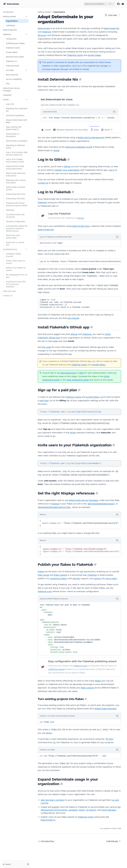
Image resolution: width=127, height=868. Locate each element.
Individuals (10, 25)
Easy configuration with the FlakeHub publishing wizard (82, 661)
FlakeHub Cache (13, 48)
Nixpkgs (55, 504)
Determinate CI (48, 820)
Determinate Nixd (81, 226)
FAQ (8, 84)
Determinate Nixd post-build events (16, 174)
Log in (112, 170)
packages (73, 810)
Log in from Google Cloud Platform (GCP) (15, 160)
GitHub (67, 166)
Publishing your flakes (15, 43)
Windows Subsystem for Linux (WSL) (71, 130)
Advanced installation (15, 115)
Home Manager (109, 810)
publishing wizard (56, 669)
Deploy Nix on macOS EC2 (15, 244)
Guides (15, 100)
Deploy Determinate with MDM (16, 121)
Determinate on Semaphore (13, 135)
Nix (88, 28)
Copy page (111, 15)
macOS (46, 130)
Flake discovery (13, 66)
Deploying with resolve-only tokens (16, 181)
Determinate (44, 28)
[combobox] (99, 4)
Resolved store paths (15, 57)
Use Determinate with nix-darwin (15, 216)
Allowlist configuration (16, 221)
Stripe (73, 433)
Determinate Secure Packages (11, 89)
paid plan (44, 400)
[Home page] (11, 4)
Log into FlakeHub (59, 214)
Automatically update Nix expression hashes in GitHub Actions (17, 228)
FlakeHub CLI (12, 61)
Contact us (8, 296)
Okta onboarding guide (78, 380)
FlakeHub (15, 34)
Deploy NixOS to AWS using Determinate (15, 167)
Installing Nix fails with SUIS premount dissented (16, 284)
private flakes (94, 55)
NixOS (107, 130)
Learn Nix (10, 104)
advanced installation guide (79, 147)
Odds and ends (9, 291)
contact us (43, 183)
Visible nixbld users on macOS (16, 262)
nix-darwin (91, 810)
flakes (98, 681)
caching (98, 578)
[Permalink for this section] (80, 79)
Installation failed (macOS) (13, 255)
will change (73, 318)
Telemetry (10, 210)
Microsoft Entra (68, 373)
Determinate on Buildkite (17, 141)
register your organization (67, 170)
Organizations (12, 21)
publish (56, 807)
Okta (81, 373)
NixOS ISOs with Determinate (13, 237)
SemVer (76, 578)
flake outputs (61, 575)
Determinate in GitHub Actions (16, 188)
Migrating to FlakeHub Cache (15, 147)
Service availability (14, 79)
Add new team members (53, 800)
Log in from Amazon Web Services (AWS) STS (17, 153)
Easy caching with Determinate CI (14, 128)
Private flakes (12, 52)
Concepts (17, 70)
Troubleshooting (15, 249)
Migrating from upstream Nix (17, 110)
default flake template (105, 709)
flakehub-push (45, 591)
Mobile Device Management (91, 138)
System (7, 864)
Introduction (8, 12)
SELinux (42, 35)
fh (54, 742)
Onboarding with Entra (16, 194)
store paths (111, 578)
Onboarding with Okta (15, 199)
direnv (49, 733)
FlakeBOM (7, 95)
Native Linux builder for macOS (16, 269)
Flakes (41, 572)
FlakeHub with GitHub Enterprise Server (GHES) (17, 204)
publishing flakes (58, 578)
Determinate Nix (10, 30)
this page (46, 347)
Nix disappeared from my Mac (17, 276)
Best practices (12, 75)
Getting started (15, 16)
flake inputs (43, 575)
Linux (94, 130)
